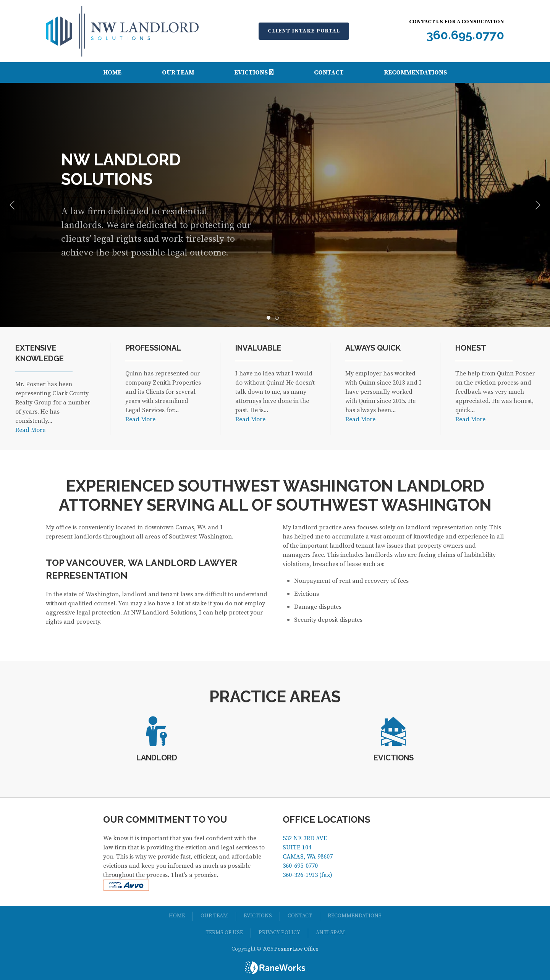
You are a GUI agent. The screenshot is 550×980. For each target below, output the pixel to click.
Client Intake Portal (304, 31)
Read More (30, 430)
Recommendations (415, 73)
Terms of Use (224, 933)
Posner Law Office (296, 949)
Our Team (178, 73)
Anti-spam (330, 933)
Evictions (254, 73)
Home (112, 73)
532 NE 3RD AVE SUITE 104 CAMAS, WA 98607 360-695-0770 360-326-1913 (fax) (308, 857)
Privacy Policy (279, 933)
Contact (329, 73)
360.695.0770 (465, 35)
